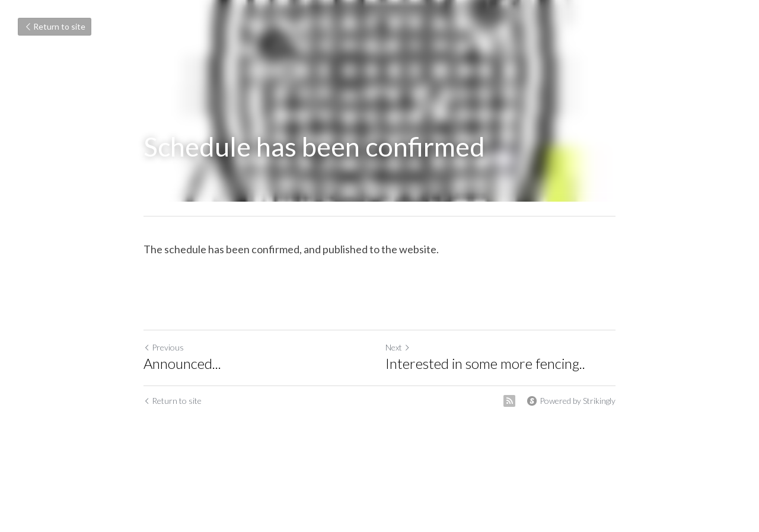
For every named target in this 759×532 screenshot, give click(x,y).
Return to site (55, 26)
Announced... (182, 363)
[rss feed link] (509, 401)
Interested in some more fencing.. (485, 363)
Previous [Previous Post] (164, 347)
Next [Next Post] (398, 347)
